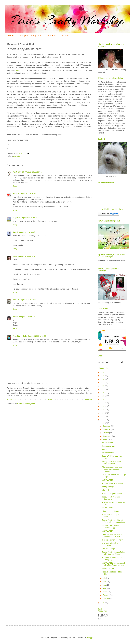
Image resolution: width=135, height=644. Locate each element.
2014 (103, 413)
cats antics (17, 156)
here (18, 70)
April (105, 588)
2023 (103, 382)
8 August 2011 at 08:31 (28, 218)
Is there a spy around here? (113, 540)
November (107, 429)
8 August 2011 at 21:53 (37, 336)
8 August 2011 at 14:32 (27, 300)
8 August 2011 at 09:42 (26, 232)
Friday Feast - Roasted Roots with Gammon (114, 463)
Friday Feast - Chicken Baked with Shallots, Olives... (114, 553)
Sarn (15, 232)
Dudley (65, 36)
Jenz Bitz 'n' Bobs (20, 336)
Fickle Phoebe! (108, 453)
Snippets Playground (31, 36)
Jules (15, 256)
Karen (15, 300)
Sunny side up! (108, 487)
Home (11, 36)
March (105, 592)
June (105, 582)
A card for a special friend (112, 494)
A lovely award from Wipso (112, 483)
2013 (103, 416)
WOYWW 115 (108, 508)
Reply (15, 186)
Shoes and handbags (110, 511)
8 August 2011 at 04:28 (34, 172)
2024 (103, 379)
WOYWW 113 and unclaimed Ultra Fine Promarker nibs (113, 564)
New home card (108, 569)
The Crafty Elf (18, 172)
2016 (103, 406)
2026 (103, 372)
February (106, 595)
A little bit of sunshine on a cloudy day (112, 559)
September (107, 436)
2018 (103, 399)
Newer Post (12, 400)
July (104, 578)
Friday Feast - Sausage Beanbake (111, 498)
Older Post (88, 400)
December (107, 426)
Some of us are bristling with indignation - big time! (113, 535)
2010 (103, 603)
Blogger (90, 638)
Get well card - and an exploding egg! (111, 527)
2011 (103, 423)
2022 (103, 386)
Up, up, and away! (109, 446)
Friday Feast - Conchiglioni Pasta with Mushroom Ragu (114, 521)
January (106, 599)
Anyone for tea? (108, 449)
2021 (103, 389)
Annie (15, 194)
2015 (103, 410)
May (104, 585)
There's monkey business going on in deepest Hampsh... (112, 469)
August (105, 439)
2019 (103, 396)
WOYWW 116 (108, 480)
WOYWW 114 (108, 531)
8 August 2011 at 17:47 (28, 317)
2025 (103, 376)
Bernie (15, 317)
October (106, 433)
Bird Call (105, 490)
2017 (103, 403)
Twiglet (16, 218)
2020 (103, 393)
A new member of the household (110, 544)
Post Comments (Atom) (26, 404)
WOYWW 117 (108, 442)
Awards (52, 36)
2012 (103, 420)
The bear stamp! (108, 549)
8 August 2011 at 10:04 (27, 256)
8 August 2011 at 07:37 (27, 194)
